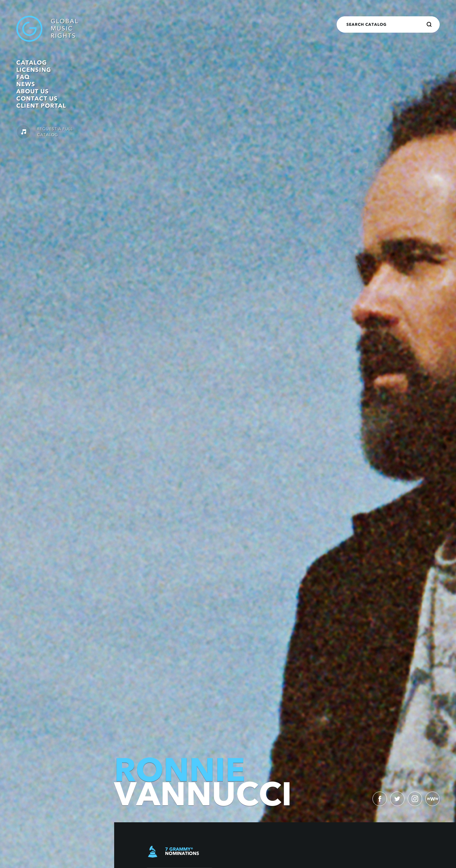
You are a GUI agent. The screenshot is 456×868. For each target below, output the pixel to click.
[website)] (433, 799)
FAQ (23, 77)
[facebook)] (380, 799)
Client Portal (41, 106)
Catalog (32, 63)
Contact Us (37, 99)
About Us (33, 91)
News (26, 84)
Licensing (34, 70)
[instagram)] (415, 799)
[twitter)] (397, 799)
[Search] (429, 24)
